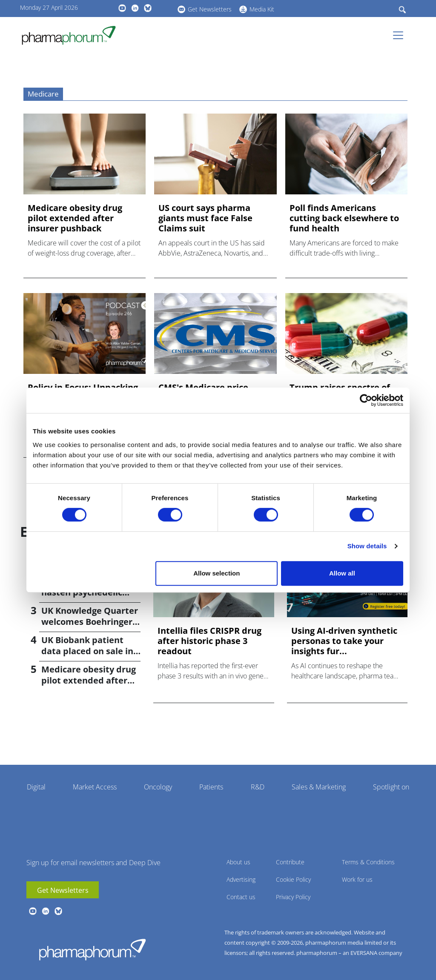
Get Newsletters (210, 9)
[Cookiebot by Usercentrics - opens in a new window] (366, 400)
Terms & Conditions (368, 862)
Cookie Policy (293, 879)
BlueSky (148, 8)
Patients (211, 787)
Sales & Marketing (319, 787)
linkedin (135, 8)
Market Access (95, 787)
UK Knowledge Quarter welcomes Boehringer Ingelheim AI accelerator (90, 627)
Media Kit (262, 9)
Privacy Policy (293, 897)
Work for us (357, 879)
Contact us (241, 897)
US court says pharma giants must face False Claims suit (205, 218)
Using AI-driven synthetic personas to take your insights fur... (344, 641)
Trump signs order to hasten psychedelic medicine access (86, 592)
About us (238, 862)
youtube (122, 8)
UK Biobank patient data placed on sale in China (87, 651)
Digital (36, 787)
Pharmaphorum (92, 949)
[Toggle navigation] (401, 35)
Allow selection (217, 573)
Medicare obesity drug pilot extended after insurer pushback (75, 218)
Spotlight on (391, 787)
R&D (258, 787)
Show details (367, 546)
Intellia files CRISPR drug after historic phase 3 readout (209, 641)
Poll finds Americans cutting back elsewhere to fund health (344, 218)
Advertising (241, 879)
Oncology (158, 787)
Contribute (290, 862)
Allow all (342, 573)
